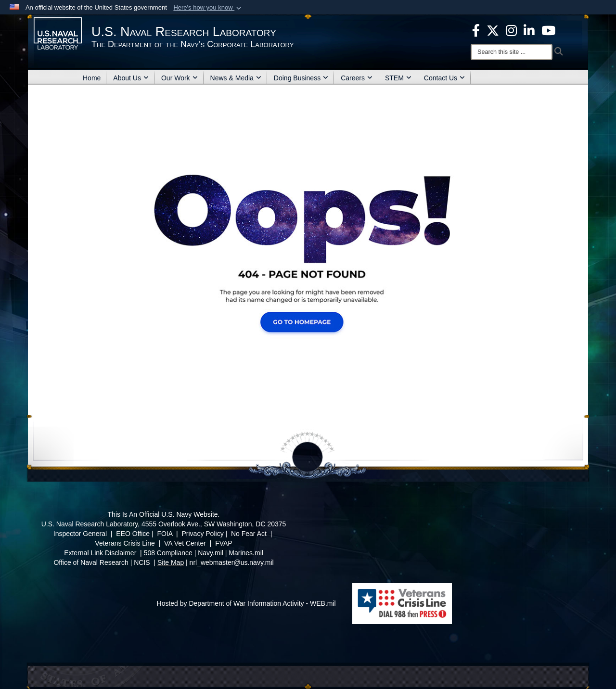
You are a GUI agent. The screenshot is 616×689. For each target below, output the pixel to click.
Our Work (180, 78)
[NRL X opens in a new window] (493, 30)
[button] (208, 8)
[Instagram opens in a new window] (511, 30)
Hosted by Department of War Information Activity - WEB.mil (246, 603)
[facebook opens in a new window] (476, 30)
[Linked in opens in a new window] (529, 30)
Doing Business (301, 78)
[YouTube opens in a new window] (548, 30)
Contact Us (444, 78)
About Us (131, 78)
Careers (357, 78)
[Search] (512, 52)
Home (92, 78)
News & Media (236, 78)
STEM (398, 78)
